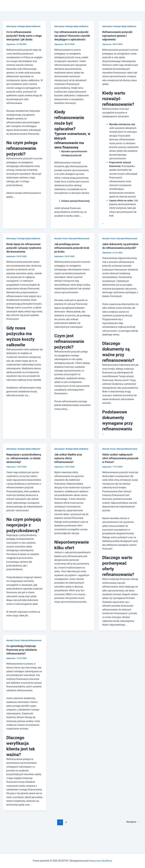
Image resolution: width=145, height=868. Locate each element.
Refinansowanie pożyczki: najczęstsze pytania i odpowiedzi (119, 40)
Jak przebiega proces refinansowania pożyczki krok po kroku (70, 255)
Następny (132, 841)
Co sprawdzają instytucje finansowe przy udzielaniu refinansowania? (23, 669)
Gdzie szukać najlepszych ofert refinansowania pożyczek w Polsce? (119, 473)
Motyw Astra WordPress (101, 861)
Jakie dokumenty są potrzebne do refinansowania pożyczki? (119, 255)
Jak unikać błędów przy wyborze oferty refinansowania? (69, 473)
